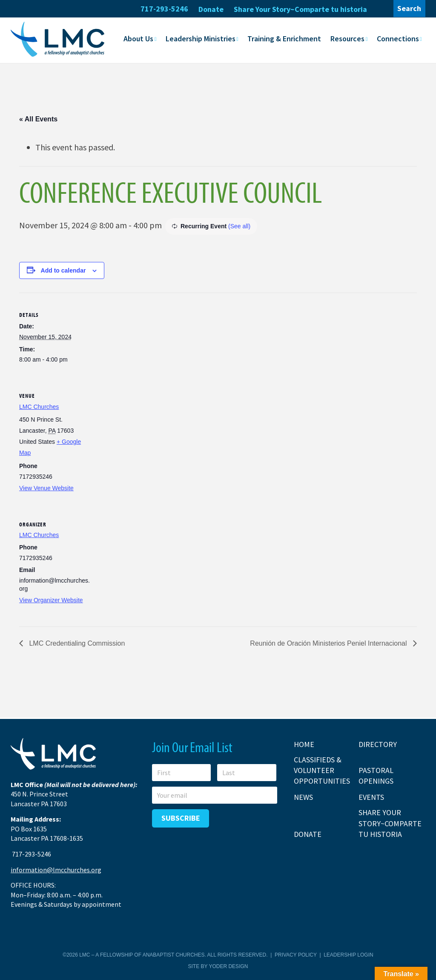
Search (409, 8)
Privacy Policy (296, 955)
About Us (138, 39)
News (303, 797)
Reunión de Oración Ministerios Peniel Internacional (329, 643)
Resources (347, 39)
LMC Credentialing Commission (76, 643)
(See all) (239, 226)
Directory (378, 744)
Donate (211, 9)
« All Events (38, 119)
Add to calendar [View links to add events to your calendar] (63, 270)
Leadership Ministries (201, 39)
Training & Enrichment (284, 39)
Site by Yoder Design (218, 966)
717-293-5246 (164, 9)
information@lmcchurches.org (56, 870)
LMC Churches (39, 406)
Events (371, 797)
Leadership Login (348, 955)
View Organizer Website (51, 600)
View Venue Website (46, 488)
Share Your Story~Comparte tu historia (300, 9)
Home (304, 744)
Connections (398, 39)
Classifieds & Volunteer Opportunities (322, 770)
